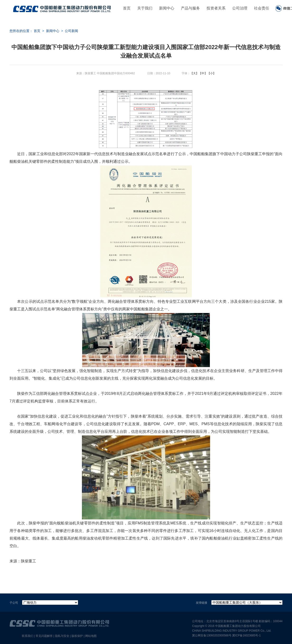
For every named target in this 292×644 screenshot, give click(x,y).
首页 (127, 8)
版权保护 (77, 636)
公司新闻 (71, 31)
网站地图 (91, 636)
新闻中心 (167, 8)
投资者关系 (216, 8)
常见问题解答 (44, 636)
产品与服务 (190, 8)
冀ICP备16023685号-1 (246, 635)
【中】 (203, 73)
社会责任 (262, 8)
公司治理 (240, 8)
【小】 (212, 73)
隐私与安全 (62, 636)
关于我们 (145, 8)
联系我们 (28, 636)
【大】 (194, 73)
